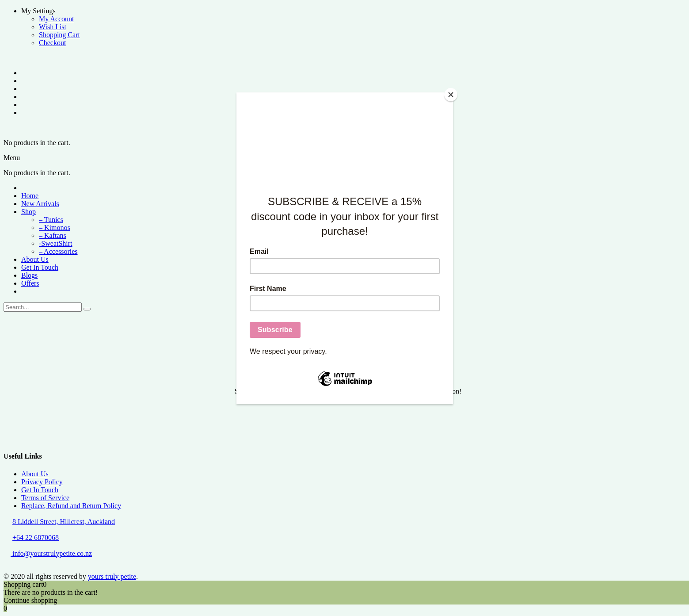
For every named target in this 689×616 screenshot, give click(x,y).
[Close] (451, 95)
